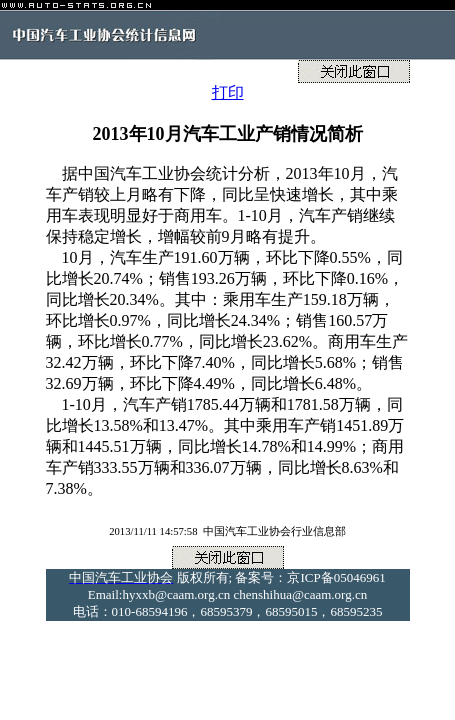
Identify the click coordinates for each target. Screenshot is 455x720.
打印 (228, 92)
